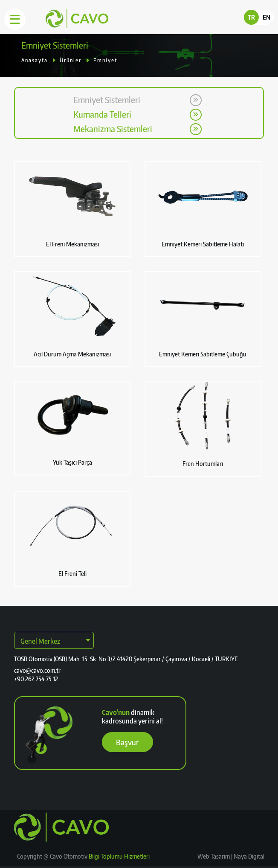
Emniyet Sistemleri (107, 60)
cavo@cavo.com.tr (37, 670)
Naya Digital (248, 856)
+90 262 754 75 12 (36, 679)
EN (266, 17)
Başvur (127, 742)
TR (251, 17)
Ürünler (71, 60)
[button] (72, 209)
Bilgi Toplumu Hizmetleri (119, 856)
